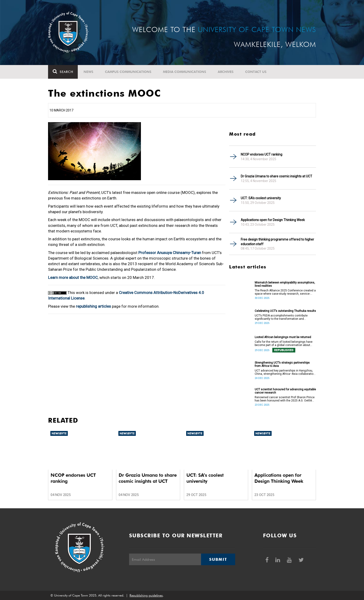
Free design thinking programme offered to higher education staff (277, 242)
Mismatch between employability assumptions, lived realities (285, 284)
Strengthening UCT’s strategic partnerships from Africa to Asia (282, 364)
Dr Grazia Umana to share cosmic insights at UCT (276, 176)
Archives (226, 72)
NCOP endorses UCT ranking (262, 154)
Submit (218, 559)
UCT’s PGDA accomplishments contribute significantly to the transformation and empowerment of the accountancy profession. (284, 317)
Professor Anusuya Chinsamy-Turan (170, 253)
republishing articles (93, 306)
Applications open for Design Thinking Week (273, 220)
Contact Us (256, 72)
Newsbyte (59, 433)
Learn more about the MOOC (73, 277)
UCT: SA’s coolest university (261, 198)
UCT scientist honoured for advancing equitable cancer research (285, 391)
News (88, 72)
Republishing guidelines (146, 595)
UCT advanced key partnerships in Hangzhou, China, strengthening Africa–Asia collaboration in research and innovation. (285, 372)
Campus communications (128, 72)
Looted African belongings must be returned (283, 337)
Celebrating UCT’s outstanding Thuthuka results (285, 311)
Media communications (185, 72)
